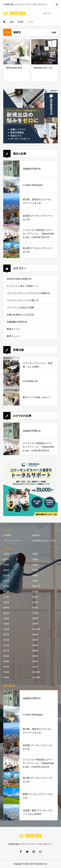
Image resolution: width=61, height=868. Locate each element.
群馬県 (35, 575)
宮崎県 (6, 672)
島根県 (35, 635)
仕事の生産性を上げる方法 (20, 315)
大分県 (35, 667)
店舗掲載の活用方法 (17, 322)
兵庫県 (35, 624)
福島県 (6, 570)
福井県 (35, 597)
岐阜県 (6, 608)
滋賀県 (6, 618)
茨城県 (35, 570)
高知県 (6, 656)
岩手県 (6, 559)
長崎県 (35, 661)
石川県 (6, 597)
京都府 (35, 618)
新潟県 (6, 592)
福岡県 (35, 656)
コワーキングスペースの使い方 (23, 300)
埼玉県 (6, 581)
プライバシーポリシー (13, 541)
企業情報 (7, 535)
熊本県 (6, 667)
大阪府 (6, 624)
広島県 (35, 640)
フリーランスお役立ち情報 (20, 308)
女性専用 (36, 677)
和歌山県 (36, 629)
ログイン (47, 13)
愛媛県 (35, 651)
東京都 (6, 586)
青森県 (35, 554)
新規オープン (14, 329)
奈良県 (6, 629)
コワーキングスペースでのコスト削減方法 (28, 293)
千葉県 (35, 581)
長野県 (35, 602)
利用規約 (36, 535)
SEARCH (57, 4)
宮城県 (35, 559)
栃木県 (6, 575)
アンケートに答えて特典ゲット (23, 286)
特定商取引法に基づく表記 (44, 541)
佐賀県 (6, 661)
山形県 (35, 565)
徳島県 (35, 645)
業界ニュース (14, 336)
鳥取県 (6, 635)
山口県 (6, 645)
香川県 (6, 651)
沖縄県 (6, 677)
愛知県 (6, 613)
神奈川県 (36, 586)
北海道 (6, 554)
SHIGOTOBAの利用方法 (19, 279)
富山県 (35, 592)
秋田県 (6, 565)
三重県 (35, 613)
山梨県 (6, 602)
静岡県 (35, 608)
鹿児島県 (36, 672)
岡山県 (6, 640)
